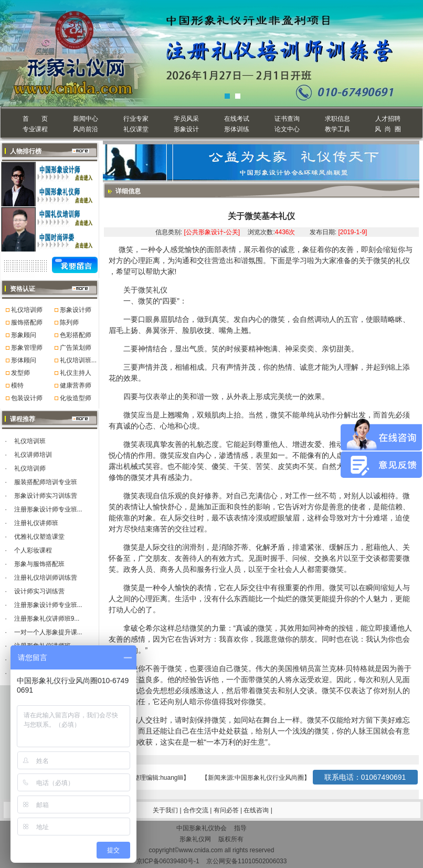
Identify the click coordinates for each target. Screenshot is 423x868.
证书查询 (287, 119)
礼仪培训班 (30, 441)
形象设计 (186, 129)
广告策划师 (76, 348)
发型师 (20, 373)
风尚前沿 (86, 129)
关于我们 (165, 810)
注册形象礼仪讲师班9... (47, 619)
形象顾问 (24, 335)
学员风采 (186, 119)
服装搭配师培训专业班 (46, 482)
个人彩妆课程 (33, 550)
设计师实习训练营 (39, 591)
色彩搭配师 (76, 335)
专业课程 (35, 129)
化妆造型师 (76, 398)
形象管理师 (27, 348)
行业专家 (136, 119)
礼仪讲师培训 (33, 455)
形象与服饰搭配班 (39, 564)
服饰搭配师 (27, 322)
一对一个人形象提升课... (48, 632)
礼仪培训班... (78, 360)
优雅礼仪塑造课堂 (39, 537)
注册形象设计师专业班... (48, 509)
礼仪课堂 (136, 129)
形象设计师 (76, 310)
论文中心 (287, 129)
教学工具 (337, 129)
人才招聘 (388, 119)
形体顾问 (24, 360)
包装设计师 (27, 398)
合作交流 (197, 810)
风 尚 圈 (388, 129)
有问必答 (227, 810)
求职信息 (337, 119)
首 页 (35, 119)
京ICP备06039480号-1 (168, 861)
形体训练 (237, 129)
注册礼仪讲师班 (36, 523)
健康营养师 (76, 385)
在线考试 (237, 119)
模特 (17, 385)
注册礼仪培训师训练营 (46, 578)
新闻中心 (86, 119)
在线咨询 (257, 810)
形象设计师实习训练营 (46, 496)
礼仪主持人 (76, 373)
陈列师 (69, 322)
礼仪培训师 (27, 310)
